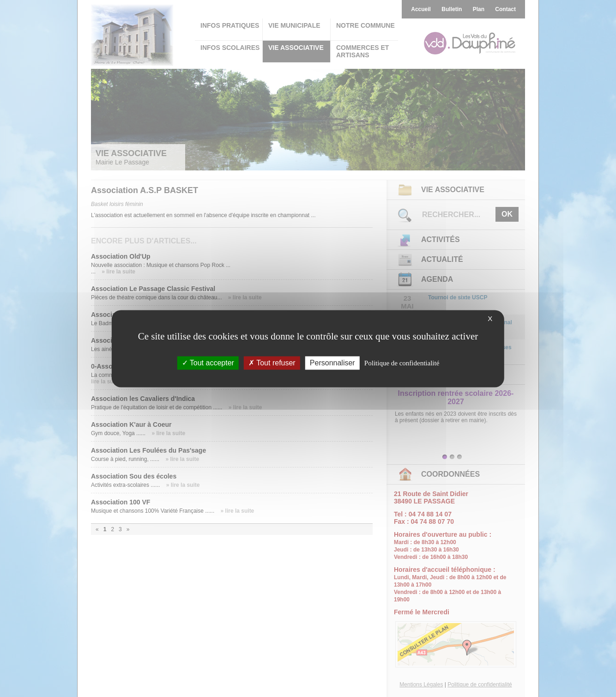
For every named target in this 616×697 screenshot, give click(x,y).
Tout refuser (272, 363)
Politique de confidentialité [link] (402, 363)
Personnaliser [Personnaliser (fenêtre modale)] (332, 363)
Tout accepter (208, 363)
